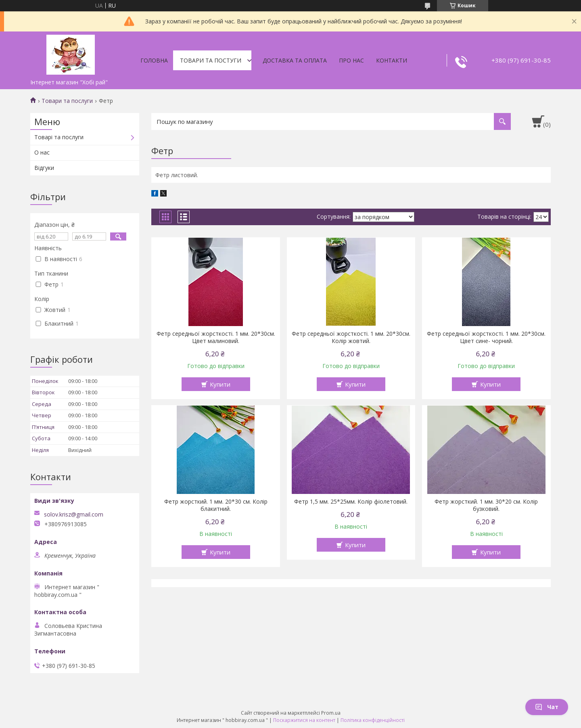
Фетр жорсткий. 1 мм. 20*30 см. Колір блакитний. (216, 505)
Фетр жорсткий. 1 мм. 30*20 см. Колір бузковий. (486, 505)
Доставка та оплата (295, 60)
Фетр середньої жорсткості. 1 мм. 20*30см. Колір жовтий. (351, 337)
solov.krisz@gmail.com (74, 515)
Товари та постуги (211, 60)
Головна (154, 60)
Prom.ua (331, 713)
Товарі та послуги (59, 137)
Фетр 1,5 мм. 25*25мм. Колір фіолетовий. (351, 502)
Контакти (392, 60)
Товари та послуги (67, 101)
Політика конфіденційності (373, 720)
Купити (220, 384)
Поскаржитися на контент (304, 720)
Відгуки (44, 168)
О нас (42, 152)
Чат (547, 707)
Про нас (351, 60)
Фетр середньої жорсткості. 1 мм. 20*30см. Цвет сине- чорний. (486, 337)
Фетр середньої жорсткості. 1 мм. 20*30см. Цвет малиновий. (216, 337)
